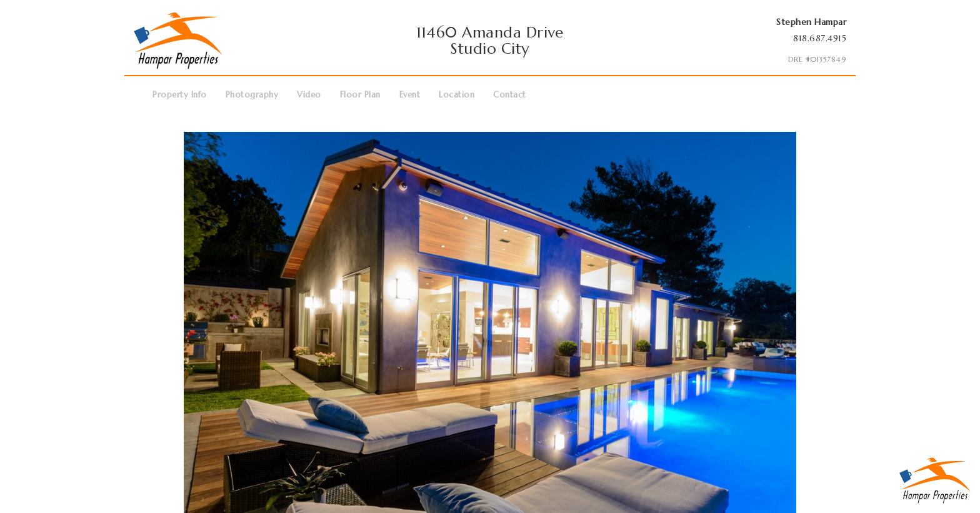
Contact (510, 95)
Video (309, 95)
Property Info (180, 95)
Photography (252, 95)
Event (410, 95)
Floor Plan (360, 95)
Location (457, 95)
